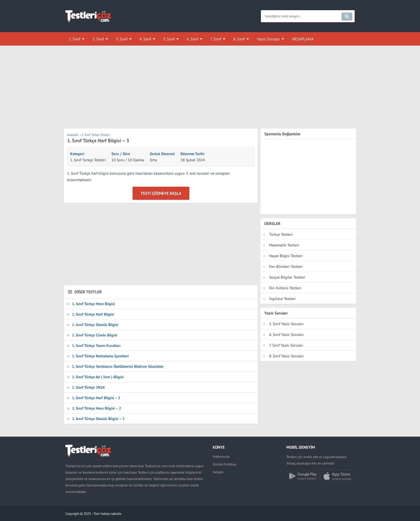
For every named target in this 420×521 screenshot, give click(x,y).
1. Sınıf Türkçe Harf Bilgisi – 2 (96, 398)
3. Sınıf (122, 39)
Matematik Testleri (284, 245)
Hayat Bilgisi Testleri (286, 256)
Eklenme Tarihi (192, 154)
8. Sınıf (239, 39)
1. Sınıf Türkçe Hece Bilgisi (93, 304)
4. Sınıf (145, 39)
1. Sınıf (75, 39)
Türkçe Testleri (281, 234)
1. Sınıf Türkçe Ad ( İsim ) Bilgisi (98, 377)
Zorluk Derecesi (162, 154)
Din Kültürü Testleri (285, 288)
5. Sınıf (169, 39)
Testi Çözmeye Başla (161, 193)
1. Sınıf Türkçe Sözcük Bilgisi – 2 (98, 419)
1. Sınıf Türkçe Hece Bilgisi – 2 (97, 408)
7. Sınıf (216, 39)
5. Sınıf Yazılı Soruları (286, 324)
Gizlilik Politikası (224, 464)
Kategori (77, 154)
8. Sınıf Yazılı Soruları (286, 356)
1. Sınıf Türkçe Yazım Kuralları (96, 346)
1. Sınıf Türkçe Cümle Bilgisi (95, 335)
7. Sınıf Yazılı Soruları (286, 345)
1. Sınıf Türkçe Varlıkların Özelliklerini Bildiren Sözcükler (118, 366)
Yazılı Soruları (268, 39)
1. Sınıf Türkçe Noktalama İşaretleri (100, 356)
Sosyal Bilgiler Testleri (287, 277)
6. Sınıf (192, 39)
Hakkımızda (221, 457)
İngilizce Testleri (282, 299)
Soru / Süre (121, 154)
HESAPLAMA (303, 39)
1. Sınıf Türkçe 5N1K (89, 387)
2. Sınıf (98, 39)
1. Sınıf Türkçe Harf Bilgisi (93, 314)
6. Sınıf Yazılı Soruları (286, 335)
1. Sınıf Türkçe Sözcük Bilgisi (95, 325)
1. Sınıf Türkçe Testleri (88, 160)
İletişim (218, 472)
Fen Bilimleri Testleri (286, 267)
